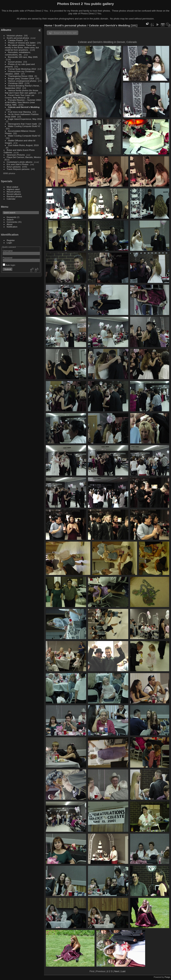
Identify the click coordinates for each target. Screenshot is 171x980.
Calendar (11, 199)
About (10, 224)
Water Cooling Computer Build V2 (24, 136)
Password (8, 258)
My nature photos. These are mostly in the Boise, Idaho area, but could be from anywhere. (22, 47)
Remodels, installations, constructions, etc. (18, 53)
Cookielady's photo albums (20, 162)
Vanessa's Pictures (16, 155)
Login (9, 243)
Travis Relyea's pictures (18, 169)
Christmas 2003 (16, 83)
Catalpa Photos (15, 40)
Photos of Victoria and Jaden (22, 43)
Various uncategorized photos (22, 81)
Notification (12, 227)
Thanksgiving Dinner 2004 (21, 76)
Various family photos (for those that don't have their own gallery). (22, 92)
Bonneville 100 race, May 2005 (23, 57)
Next (117, 971)
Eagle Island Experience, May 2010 (25, 119)
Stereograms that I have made (23, 124)
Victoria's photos (15, 35)
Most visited (12, 187)
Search (10, 220)
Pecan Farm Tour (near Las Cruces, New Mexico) (20, 96)
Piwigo (167, 977)
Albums (6, 30)
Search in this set (65, 33)
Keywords (12, 217)
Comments (12, 222)
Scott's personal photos (18, 38)
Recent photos (14, 192)
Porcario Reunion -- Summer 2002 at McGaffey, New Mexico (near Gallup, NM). (23, 102)
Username (8, 251)
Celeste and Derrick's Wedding (24, 107)
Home (48, 25)
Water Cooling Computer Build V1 (24, 126)
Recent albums (14, 194)
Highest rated (13, 189)
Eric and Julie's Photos (18, 164)
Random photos (14, 196)
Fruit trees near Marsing (20, 112)
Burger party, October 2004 (21, 78)
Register (11, 240)
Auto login (9, 265)
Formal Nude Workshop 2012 (22, 69)
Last (123, 971)
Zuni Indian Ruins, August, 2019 (23, 145)
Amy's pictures (14, 167)
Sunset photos (15, 62)
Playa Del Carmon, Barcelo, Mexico (24, 157)
